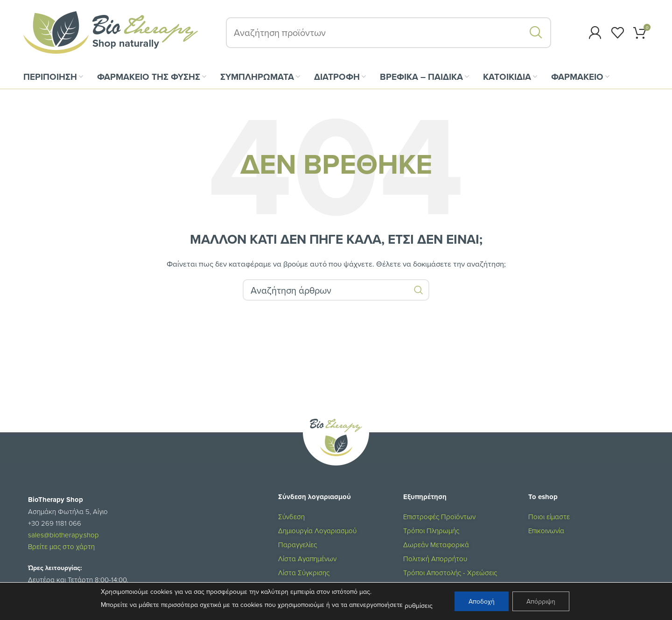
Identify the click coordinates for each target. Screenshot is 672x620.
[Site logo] (111, 32)
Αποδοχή (482, 601)
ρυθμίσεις (419, 606)
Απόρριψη (541, 601)
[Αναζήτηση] (388, 33)
